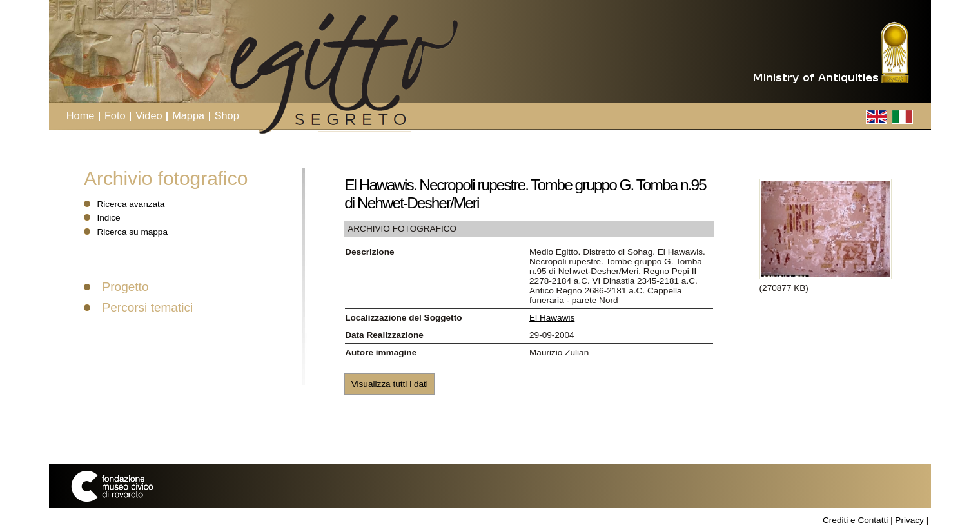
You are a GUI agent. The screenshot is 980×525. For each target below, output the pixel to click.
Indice (108, 218)
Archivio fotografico (166, 178)
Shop (227, 115)
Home (81, 115)
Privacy (909, 520)
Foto (115, 115)
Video (149, 115)
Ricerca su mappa (132, 232)
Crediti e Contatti (855, 520)
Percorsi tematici (148, 307)
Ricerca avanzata (131, 204)
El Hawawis (552, 318)
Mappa (188, 115)
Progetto (126, 287)
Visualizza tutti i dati (390, 384)
